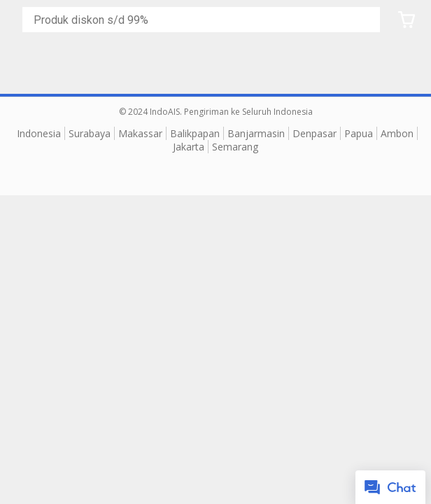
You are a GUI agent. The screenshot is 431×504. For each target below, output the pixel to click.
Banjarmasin (256, 133)
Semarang (235, 147)
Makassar (140, 133)
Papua (359, 133)
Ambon (397, 133)
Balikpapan (195, 133)
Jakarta (189, 147)
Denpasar (315, 133)
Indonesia (39, 133)
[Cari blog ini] (204, 20)
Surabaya (90, 133)
